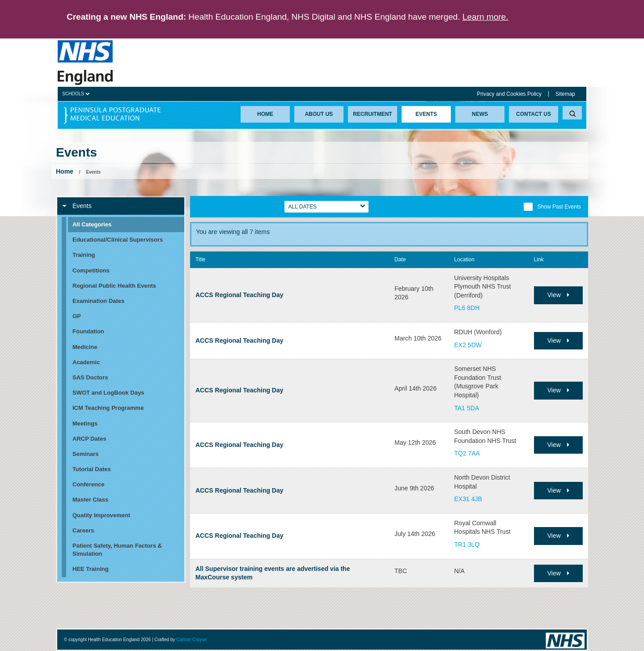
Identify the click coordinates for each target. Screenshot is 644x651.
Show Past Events (552, 207)
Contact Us (534, 114)
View (558, 295)
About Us (319, 114)
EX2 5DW (468, 345)
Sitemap (565, 94)
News (480, 114)
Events (426, 114)
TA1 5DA (467, 408)
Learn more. (485, 17)
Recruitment (372, 114)
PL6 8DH (467, 308)
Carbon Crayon (191, 640)
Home (265, 114)
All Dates (303, 207)
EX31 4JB (468, 499)
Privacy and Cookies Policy (509, 94)
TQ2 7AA (467, 453)
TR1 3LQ (467, 545)
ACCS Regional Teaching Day (239, 295)
